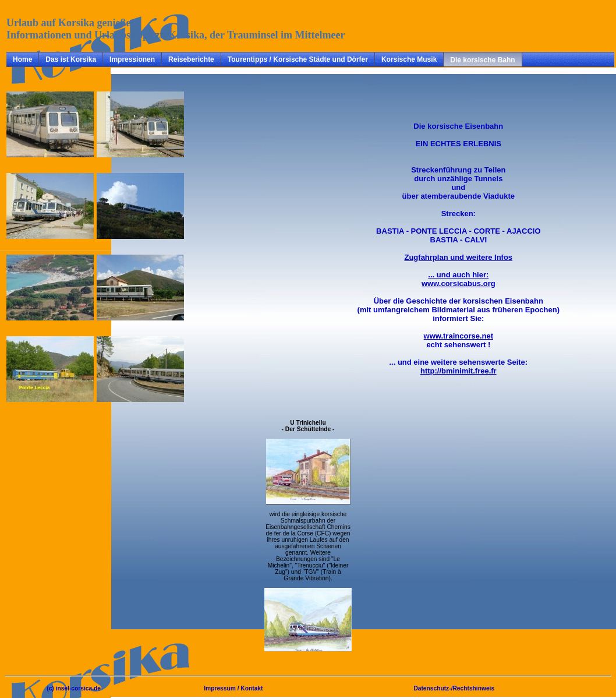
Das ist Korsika (71, 59)
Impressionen (132, 59)
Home (22, 59)
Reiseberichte (191, 59)
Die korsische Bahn (482, 60)
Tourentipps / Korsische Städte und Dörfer (298, 59)
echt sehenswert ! (459, 340)
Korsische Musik (409, 59)
